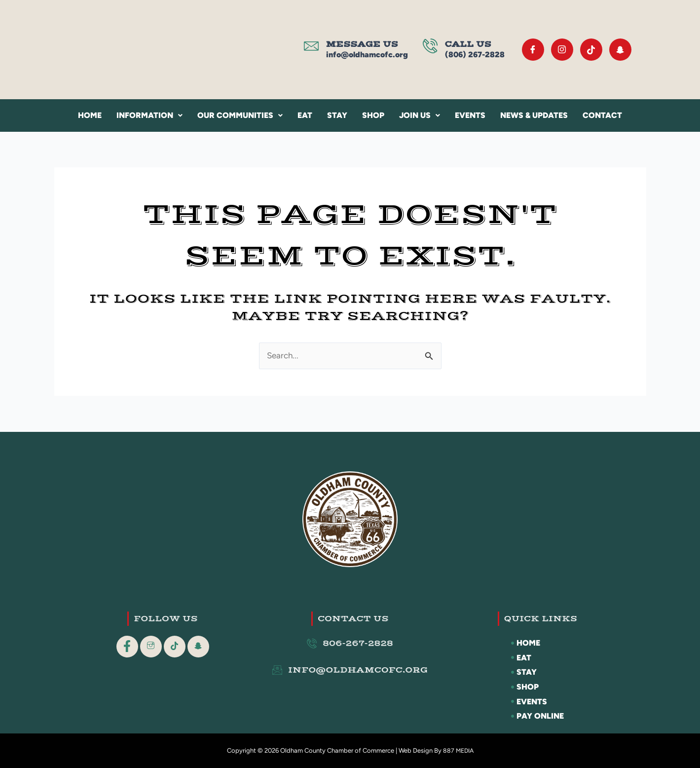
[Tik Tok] (591, 50)
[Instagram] (562, 50)
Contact (602, 115)
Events (470, 115)
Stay (337, 115)
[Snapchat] (620, 50)
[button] (149, 115)
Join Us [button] (420, 115)
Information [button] (149, 115)
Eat (305, 115)
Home (90, 115)
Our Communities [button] (240, 115)
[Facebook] (533, 50)
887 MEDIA (458, 750)
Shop (373, 115)
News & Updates (534, 115)
